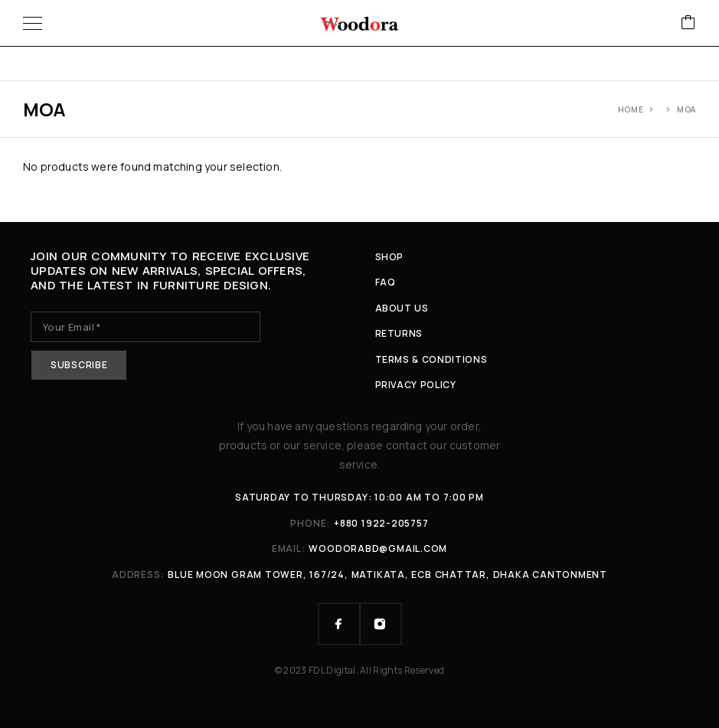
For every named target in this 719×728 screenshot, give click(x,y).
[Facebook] (339, 624)
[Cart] (688, 23)
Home (631, 109)
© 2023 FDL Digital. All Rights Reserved (360, 670)
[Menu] (33, 23)
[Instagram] (381, 624)
